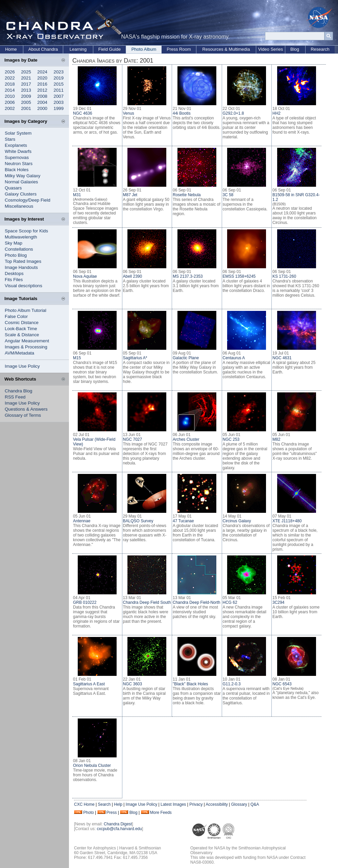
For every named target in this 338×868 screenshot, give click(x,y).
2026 (10, 72)
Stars (10, 139)
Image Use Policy (22, 366)
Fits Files (14, 280)
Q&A (255, 804)
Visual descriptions (23, 286)
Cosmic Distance (22, 323)
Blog (295, 49)
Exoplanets (16, 145)
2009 (26, 96)
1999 (59, 108)
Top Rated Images (23, 261)
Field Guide (110, 49)
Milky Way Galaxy (22, 176)
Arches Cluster (186, 439)
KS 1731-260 (284, 276)
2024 (42, 72)
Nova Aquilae (85, 276)
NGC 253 (231, 439)
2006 (10, 102)
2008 (42, 96)
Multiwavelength (21, 237)
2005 (26, 102)
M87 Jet (130, 195)
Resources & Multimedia (226, 49)
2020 (42, 78)
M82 (276, 439)
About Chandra (43, 49)
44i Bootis (182, 113)
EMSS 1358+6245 (239, 276)
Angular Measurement (27, 341)
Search (104, 804)
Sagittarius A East (89, 684)
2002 (10, 108)
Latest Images (173, 804)
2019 (59, 78)
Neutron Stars (19, 164)
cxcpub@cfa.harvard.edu (119, 829)
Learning (78, 49)
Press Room (179, 49)
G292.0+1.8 (233, 113)
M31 (77, 195)
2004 (42, 102)
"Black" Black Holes (190, 684)
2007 (59, 96)
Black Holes (17, 170)
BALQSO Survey (138, 521)
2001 (26, 108)
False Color (16, 316)
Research (320, 49)
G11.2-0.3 (232, 684)
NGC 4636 (83, 113)
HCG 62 (230, 602)
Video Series (271, 49)
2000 (42, 108)
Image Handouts (21, 267)
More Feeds (161, 813)
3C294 (278, 602)
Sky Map (14, 243)
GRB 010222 (85, 602)
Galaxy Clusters (21, 194)
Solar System (18, 133)
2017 (26, 84)
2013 (26, 90)
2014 (10, 90)
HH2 (276, 113)
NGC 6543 (282, 684)
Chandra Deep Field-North (197, 602)
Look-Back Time (21, 329)
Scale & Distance (22, 335)
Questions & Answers (26, 409)
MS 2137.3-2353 (188, 276)
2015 (59, 84)
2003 (59, 102)
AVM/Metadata (19, 353)
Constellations (19, 249)
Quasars (13, 188)
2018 (10, 84)
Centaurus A (234, 358)
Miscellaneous (19, 206)
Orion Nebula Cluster (92, 766)
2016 (42, 84)
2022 (10, 78)
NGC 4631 (282, 358)
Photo (88, 813)
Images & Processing (26, 347)
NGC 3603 (133, 684)
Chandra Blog (19, 391)
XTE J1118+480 (287, 521)
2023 (59, 72)
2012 (42, 90)
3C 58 (228, 195)
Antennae (82, 521)
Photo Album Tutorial (26, 310)
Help (118, 804)
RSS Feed (15, 397)
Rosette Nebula (187, 195)
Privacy (196, 804)
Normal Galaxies (21, 182)
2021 (26, 78)
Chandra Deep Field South (147, 602)
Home (11, 49)
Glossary (239, 804)
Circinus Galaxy (237, 521)
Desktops (14, 273)
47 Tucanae (183, 521)
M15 (77, 358)
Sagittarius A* (135, 358)
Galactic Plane (186, 358)
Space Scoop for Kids (26, 231)
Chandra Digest (118, 824)
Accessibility (217, 804)
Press (112, 813)
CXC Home (84, 804)
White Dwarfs (18, 151)
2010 (10, 96)
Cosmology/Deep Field (28, 200)
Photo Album (144, 49)
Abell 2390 (133, 276)
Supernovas (17, 157)
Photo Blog (16, 255)
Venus (129, 113)
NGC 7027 (133, 439)
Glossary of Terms (23, 415)
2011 (59, 90)
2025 (26, 72)
